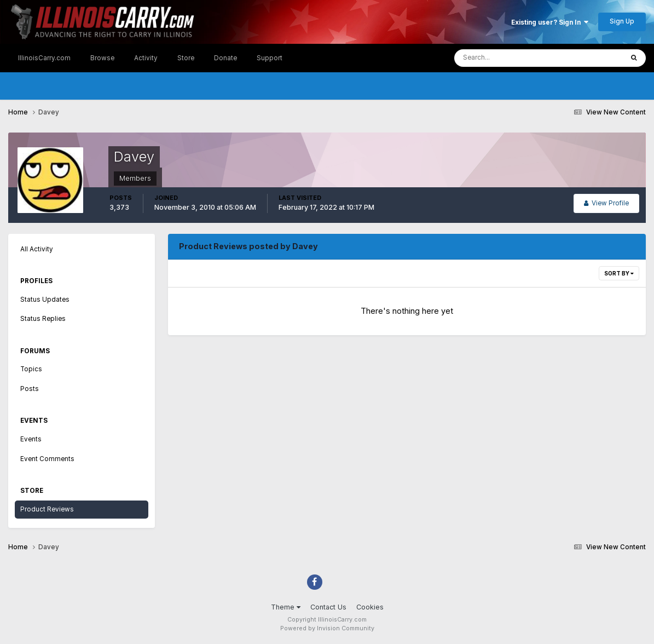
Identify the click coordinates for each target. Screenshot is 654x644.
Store (186, 58)
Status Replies (43, 319)
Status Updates (45, 300)
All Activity (37, 249)
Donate (225, 58)
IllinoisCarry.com (44, 58)
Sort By (619, 273)
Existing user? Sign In (550, 22)
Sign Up (622, 21)
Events (31, 439)
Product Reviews (47, 509)
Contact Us (328, 607)
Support (270, 58)
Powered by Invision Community (327, 628)
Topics (31, 369)
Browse (102, 58)
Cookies (370, 607)
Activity (146, 58)
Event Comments (47, 459)
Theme (286, 607)
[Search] (506, 58)
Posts (30, 389)
